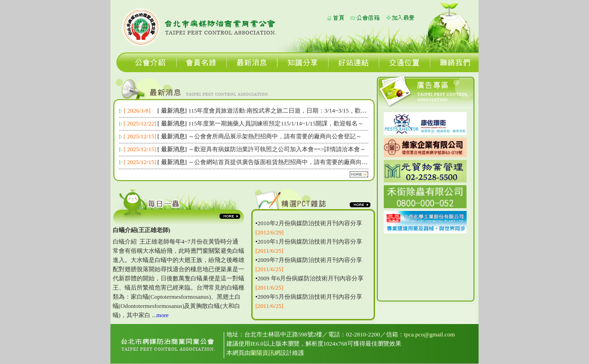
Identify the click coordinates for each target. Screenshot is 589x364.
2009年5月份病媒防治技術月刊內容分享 (310, 297)
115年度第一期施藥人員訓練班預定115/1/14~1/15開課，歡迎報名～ (276, 123)
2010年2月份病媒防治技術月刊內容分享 (310, 223)
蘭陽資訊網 (265, 353)
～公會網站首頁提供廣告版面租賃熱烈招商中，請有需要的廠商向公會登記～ (290, 162)
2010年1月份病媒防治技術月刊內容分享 (310, 242)
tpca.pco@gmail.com (430, 334)
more (163, 315)
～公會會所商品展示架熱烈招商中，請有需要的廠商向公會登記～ (275, 136)
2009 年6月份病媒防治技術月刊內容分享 (311, 278)
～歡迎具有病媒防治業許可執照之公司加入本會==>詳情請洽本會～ (277, 149)
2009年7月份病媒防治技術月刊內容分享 (310, 260)
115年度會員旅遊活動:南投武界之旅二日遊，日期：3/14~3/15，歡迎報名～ (286, 111)
